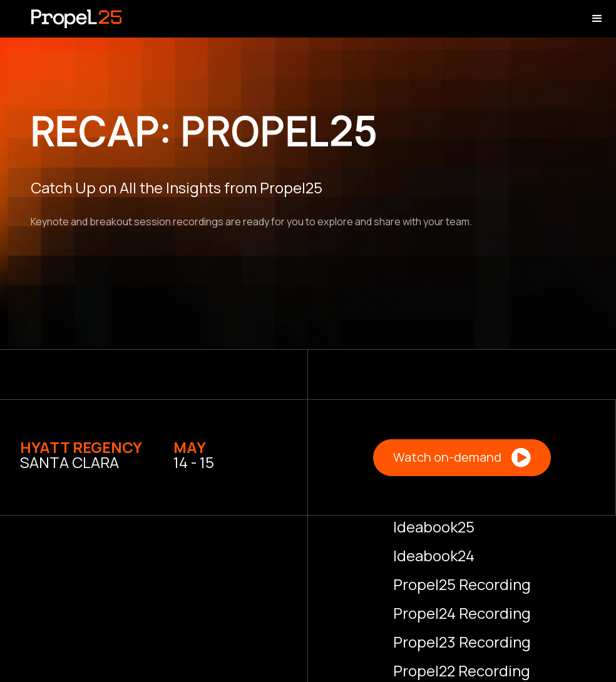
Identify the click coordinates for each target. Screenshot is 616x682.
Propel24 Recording (462, 613)
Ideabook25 (434, 527)
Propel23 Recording (462, 642)
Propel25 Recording (462, 584)
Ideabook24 (434, 555)
